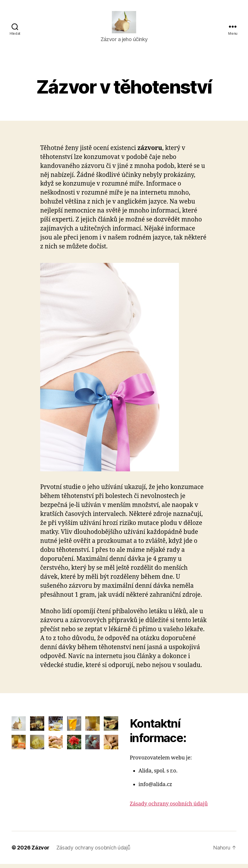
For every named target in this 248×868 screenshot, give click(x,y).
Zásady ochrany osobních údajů (169, 808)
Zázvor (40, 852)
